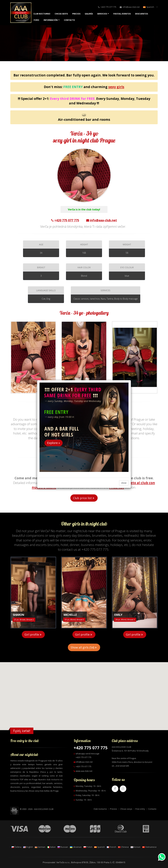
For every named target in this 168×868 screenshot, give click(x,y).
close (124, 483)
